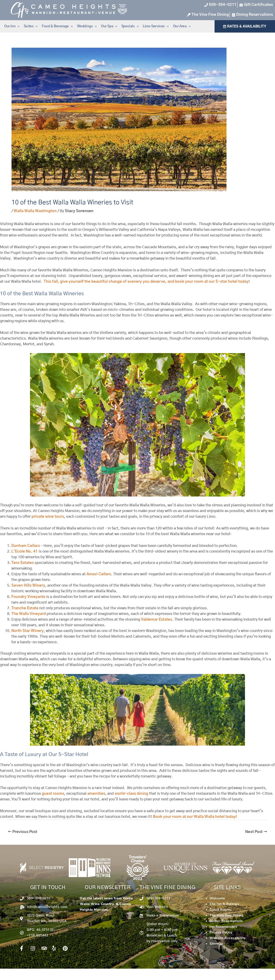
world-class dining (131, 794)
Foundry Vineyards (28, 597)
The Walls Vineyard (29, 614)
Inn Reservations (223, 927)
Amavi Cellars (99, 574)
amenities (96, 794)
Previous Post (22, 832)
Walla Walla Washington (35, 211)
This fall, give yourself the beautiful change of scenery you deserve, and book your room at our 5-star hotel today (146, 282)
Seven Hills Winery (28, 586)
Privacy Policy (221, 932)
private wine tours (48, 517)
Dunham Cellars (26, 546)
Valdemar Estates (156, 620)
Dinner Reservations (226, 921)
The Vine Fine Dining (227, 915)
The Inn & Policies (224, 904)
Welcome (217, 898)
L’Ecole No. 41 (25, 552)
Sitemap (216, 944)
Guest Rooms (221, 910)
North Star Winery (27, 631)
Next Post (256, 832)
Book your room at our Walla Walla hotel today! (195, 817)
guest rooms (53, 794)
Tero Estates (23, 563)
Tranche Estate (25, 608)
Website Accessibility (228, 938)
